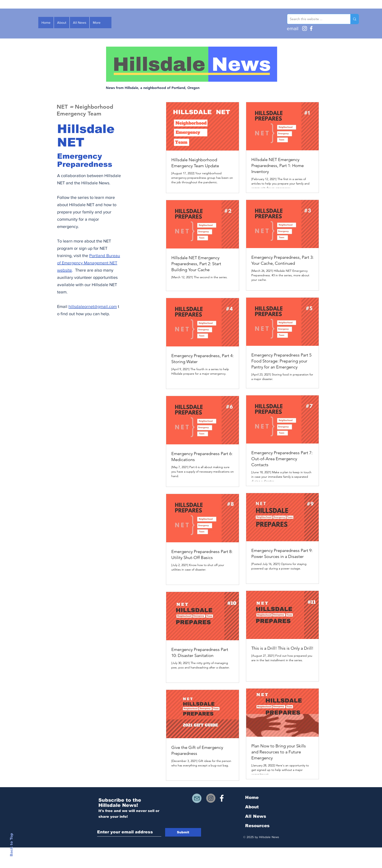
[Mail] (197, 798)
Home (252, 797)
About (252, 807)
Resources (257, 826)
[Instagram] (305, 28)
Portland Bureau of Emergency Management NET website (89, 263)
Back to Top (11, 845)
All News (256, 816)
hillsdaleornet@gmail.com (93, 306)
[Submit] (183, 832)
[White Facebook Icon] (222, 798)
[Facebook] (311, 28)
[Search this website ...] (316, 19)
